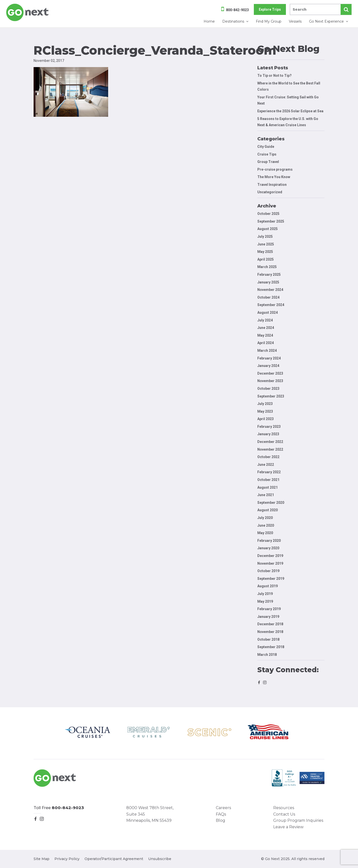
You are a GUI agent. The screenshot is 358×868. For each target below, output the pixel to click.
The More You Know (274, 177)
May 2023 (265, 411)
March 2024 (267, 351)
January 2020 (268, 548)
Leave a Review (288, 827)
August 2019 (268, 586)
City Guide (266, 147)
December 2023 (270, 373)
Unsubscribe (160, 859)
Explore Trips (270, 9)
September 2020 (271, 503)
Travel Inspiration (272, 185)
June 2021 (266, 495)
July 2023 (265, 404)
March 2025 (267, 267)
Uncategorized (270, 192)
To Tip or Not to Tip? (275, 76)
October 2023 (268, 389)
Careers (223, 808)
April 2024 (266, 343)
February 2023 (269, 427)
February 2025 (269, 275)
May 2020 (265, 533)
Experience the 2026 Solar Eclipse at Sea (290, 111)
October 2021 (268, 480)
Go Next (28, 12)
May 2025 (265, 252)
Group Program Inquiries (298, 820)
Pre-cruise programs (275, 169)
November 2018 (270, 632)
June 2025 (266, 244)
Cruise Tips (267, 154)
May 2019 (265, 601)
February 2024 (269, 358)
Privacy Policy (67, 859)
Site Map (42, 859)
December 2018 (270, 624)
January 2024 (268, 366)
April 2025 (266, 259)
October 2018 (268, 639)
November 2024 (270, 290)
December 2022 (270, 442)
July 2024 (265, 320)
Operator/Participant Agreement (114, 859)
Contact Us (284, 814)
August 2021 (268, 487)
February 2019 (269, 609)
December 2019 (270, 556)
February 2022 (269, 472)
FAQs (221, 814)
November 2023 (270, 381)
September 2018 (271, 647)
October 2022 (268, 457)
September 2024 (271, 305)
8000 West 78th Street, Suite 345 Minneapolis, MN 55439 (150, 814)
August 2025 (268, 229)
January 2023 (268, 434)
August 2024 (268, 313)
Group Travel (268, 162)
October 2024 (268, 297)
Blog (221, 820)
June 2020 (266, 525)
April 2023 (266, 419)
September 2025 (271, 221)
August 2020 (268, 510)
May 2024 (265, 335)
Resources (284, 808)
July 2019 (265, 594)
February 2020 (269, 541)
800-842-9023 (237, 10)
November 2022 (270, 449)
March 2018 (267, 655)
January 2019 (268, 617)
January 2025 (268, 282)
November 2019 (270, 563)
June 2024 (266, 328)
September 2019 (271, 579)
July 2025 (265, 237)
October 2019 (268, 571)
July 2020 (265, 518)
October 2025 (268, 214)
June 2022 (266, 465)
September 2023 (271, 396)
